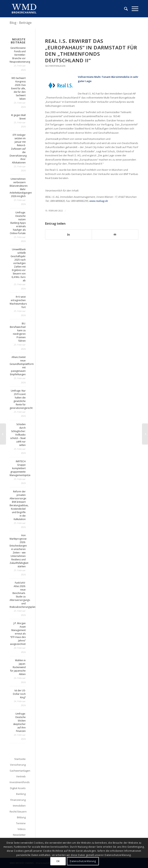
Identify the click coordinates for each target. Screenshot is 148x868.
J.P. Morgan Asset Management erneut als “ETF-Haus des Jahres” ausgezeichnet (18, 634)
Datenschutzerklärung (83, 861)
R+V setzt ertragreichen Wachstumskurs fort (18, 302)
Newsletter (19, 835)
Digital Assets (18, 788)
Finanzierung (18, 800)
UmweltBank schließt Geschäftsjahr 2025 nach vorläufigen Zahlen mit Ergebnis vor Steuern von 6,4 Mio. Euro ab (18, 265)
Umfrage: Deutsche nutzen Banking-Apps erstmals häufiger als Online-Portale (18, 223)
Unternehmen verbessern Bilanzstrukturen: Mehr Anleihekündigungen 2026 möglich (21, 188)
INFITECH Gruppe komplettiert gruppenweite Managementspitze (20, 468)
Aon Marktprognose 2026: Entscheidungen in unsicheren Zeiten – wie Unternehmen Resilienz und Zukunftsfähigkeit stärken (19, 551)
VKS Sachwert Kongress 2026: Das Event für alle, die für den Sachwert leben (18, 88)
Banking (21, 794)
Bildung (21, 817)
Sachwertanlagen (55, 66)
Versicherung (18, 765)
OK (58, 861)
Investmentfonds (18, 782)
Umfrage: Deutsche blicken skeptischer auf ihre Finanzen (19, 722)
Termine (21, 823)
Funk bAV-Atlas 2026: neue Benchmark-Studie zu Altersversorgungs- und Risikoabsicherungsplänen (24, 595)
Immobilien (19, 806)
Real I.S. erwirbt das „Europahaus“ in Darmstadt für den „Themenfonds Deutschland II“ (91, 51)
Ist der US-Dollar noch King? (19, 694)
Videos (22, 829)
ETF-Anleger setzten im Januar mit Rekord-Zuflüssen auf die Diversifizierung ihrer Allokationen (18, 149)
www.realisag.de (98, 201)
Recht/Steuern (18, 812)
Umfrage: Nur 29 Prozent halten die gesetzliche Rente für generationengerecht (21, 399)
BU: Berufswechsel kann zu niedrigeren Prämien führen (18, 332)
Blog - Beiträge (21, 23)
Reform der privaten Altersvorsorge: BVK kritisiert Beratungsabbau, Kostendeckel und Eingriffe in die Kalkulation (19, 505)
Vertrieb (21, 776)
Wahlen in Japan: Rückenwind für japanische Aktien (18, 667)
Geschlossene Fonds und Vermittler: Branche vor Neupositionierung (20, 55)
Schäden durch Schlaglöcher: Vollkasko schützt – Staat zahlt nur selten (18, 435)
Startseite (20, 759)
